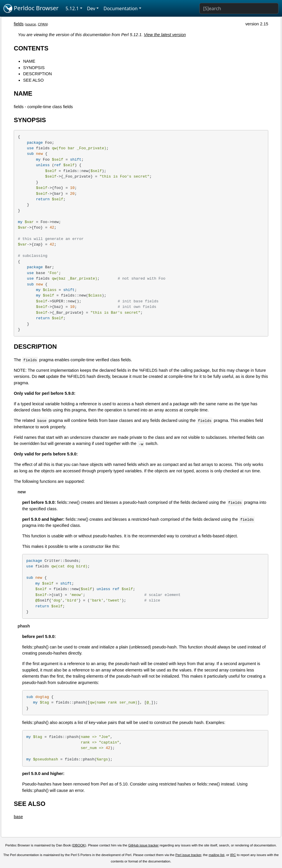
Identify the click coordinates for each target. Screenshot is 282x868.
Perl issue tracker (188, 855)
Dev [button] (91, 8)
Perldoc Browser (31, 8)
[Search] (239, 8)
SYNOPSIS (34, 68)
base (18, 817)
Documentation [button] (120, 8)
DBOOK (79, 845)
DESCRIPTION (37, 74)
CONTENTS (31, 48)
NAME (29, 61)
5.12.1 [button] (72, 8)
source (31, 24)
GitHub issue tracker (143, 845)
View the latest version (165, 35)
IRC (233, 855)
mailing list (217, 855)
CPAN (42, 24)
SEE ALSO (33, 80)
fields (19, 24)
